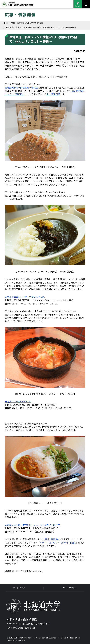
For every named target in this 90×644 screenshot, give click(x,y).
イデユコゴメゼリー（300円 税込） (58, 543)
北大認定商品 (53, 94)
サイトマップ (19, 588)
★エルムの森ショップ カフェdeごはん (25, 297)
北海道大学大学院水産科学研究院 (21, 88)
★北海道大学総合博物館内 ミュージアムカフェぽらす (32, 525)
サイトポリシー (70, 588)
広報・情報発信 (18, 23)
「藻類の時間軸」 (51, 539)
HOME (6, 23)
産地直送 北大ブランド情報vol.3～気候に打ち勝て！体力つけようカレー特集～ (41, 27)
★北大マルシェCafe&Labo (18, 401)
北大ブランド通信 (35, 23)
